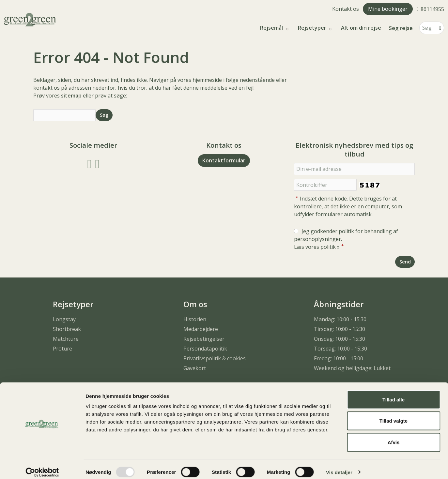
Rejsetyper (313, 28)
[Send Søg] (104, 115)
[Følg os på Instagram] (97, 163)
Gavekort (195, 368)
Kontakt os (346, 9)
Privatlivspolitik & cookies (215, 358)
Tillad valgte (394, 415)
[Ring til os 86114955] (430, 9)
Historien (195, 319)
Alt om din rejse (361, 28)
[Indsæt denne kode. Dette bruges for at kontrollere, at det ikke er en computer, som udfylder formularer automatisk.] (325, 185)
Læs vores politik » (317, 247)
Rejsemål (272, 28)
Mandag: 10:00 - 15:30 (340, 319)
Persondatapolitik (205, 349)
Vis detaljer (339, 466)
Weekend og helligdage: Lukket (352, 368)
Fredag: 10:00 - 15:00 (339, 358)
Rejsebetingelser (204, 339)
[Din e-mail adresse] (354, 169)
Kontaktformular (224, 160)
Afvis (394, 436)
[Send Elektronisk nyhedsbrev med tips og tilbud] (405, 262)
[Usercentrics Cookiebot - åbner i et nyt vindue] (42, 466)
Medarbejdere (201, 329)
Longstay (64, 319)
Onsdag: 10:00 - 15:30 (340, 339)
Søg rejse (401, 28)
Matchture (66, 339)
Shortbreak (67, 329)
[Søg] (427, 28)
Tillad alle (394, 393)
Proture (62, 349)
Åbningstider (339, 304)
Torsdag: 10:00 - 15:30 (340, 349)
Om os (195, 304)
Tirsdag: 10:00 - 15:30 (340, 329)
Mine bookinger (388, 9)
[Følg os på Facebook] (90, 163)
